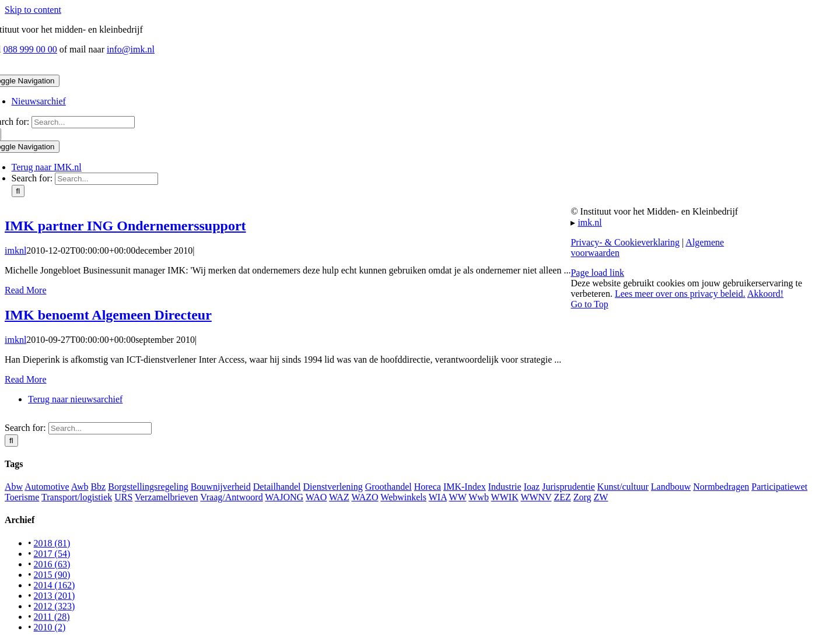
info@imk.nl (131, 49)
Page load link (597, 273)
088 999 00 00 (30, 49)
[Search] (18, 191)
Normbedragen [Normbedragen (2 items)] (721, 487)
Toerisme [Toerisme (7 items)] (22, 497)
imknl (15, 250)
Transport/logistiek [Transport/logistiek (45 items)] (77, 497)
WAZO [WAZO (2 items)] (365, 497)
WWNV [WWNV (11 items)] (536, 497)
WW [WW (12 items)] (458, 497)
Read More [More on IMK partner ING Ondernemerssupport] (26, 290)
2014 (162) (55, 585)
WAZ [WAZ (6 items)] (339, 497)
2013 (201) (55, 596)
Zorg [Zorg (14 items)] (582, 497)
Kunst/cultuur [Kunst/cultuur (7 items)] (623, 487)
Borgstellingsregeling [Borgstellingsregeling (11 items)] (148, 487)
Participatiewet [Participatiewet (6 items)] (779, 487)
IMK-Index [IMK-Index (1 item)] (465, 487)
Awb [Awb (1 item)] (80, 487)
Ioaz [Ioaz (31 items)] (532, 487)
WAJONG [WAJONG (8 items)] (284, 497)
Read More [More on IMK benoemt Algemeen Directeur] (26, 379)
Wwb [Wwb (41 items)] (479, 497)
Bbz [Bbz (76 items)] (98, 487)
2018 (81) (52, 543)
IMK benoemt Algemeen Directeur (108, 315)
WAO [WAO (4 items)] (316, 497)
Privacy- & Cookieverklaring (625, 242)
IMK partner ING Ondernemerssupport (125, 226)
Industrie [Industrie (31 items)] (505, 487)
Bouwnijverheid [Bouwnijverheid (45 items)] (221, 487)
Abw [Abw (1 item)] (14, 487)
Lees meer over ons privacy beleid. (680, 294)
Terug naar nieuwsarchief (75, 399)
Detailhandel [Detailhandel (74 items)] (277, 487)
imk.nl (589, 222)
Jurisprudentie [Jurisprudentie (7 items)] (568, 487)
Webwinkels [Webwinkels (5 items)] (403, 497)
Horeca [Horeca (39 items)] (428, 487)
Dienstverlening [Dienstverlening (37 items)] (333, 487)
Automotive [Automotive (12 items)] (47, 487)
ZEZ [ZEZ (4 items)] (562, 497)
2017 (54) (52, 554)
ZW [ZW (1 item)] (601, 497)
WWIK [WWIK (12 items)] (505, 497)
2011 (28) (52, 617)
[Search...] (83, 122)
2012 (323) (55, 606)
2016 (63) (52, 564)
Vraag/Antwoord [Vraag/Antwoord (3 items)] (231, 497)
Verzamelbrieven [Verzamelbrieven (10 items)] (166, 497)
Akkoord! (765, 294)
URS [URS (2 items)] (123, 497)
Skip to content (33, 10)
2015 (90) (52, 575)
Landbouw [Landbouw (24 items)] (671, 487)
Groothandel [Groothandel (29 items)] (388, 487)
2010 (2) (50, 627)
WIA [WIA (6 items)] (438, 497)
